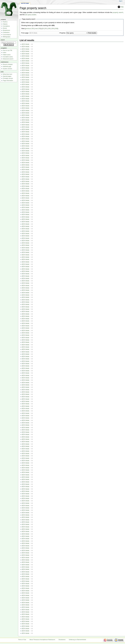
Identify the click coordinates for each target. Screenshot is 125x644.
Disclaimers (62, 640)
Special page (25, 3)
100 (49, 29)
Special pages (7, 76)
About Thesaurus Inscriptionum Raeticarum (42, 640)
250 (53, 29)
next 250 (38, 29)
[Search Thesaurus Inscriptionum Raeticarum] (9, 43)
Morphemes (6, 30)
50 (46, 29)
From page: (25, 33)
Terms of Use (22, 640)
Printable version (8, 78)
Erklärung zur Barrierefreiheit (77, 640)
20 (43, 29)
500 (56, 29)
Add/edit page (7, 66)
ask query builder (31, 15)
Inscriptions (6, 26)
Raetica (5, 22)
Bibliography (7, 37)
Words (5, 28)
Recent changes (8, 64)
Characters (6, 32)
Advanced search (8, 59)
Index (5, 53)
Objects (5, 24)
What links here (8, 74)
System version (7, 69)
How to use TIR (8, 50)
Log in (121, 1)
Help (122, 7)
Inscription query (8, 57)
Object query (7, 55)
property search (118, 12)
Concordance (7, 35)
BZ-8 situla (26, 44)
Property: (63, 33)
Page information (8, 80)
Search (3, 40)
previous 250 (30, 29)
